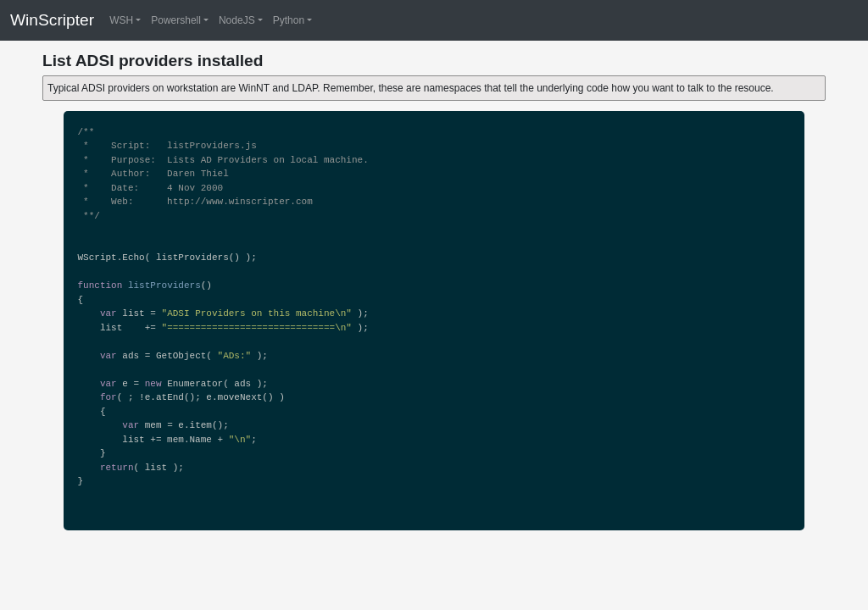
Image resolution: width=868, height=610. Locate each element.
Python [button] (289, 20)
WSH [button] (121, 20)
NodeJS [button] (237, 20)
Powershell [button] (176, 20)
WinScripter (52, 20)
